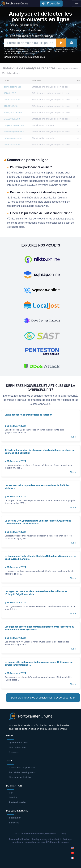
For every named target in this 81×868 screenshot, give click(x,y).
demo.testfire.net (12, 87)
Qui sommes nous (19, 743)
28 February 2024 (15, 426)
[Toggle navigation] (77, 4)
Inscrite (13, 797)
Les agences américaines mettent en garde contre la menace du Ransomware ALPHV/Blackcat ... (40, 628)
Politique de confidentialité (47, 839)
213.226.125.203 (12, 119)
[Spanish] (73, 853)
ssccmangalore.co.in (14, 132)
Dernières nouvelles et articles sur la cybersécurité (43, 698)
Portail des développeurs (22, 772)
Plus (73, 437)
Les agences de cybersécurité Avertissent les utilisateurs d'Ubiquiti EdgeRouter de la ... (36, 593)
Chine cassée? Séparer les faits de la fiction (28, 415)
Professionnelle (17, 802)
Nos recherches (17, 747)
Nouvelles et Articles (20, 777)
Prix (11, 793)
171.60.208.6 (10, 93)
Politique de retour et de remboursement (42, 841)
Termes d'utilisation (19, 839)
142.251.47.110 (11, 106)
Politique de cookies (58, 842)
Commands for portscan (22, 767)
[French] (73, 858)
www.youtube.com (13, 112)
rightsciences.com (13, 138)
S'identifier (51, 3)
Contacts (14, 752)
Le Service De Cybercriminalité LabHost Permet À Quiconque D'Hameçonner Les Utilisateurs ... (38, 522)
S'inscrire (14, 823)
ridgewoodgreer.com (14, 125)
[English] (73, 847)
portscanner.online (34, 834)
